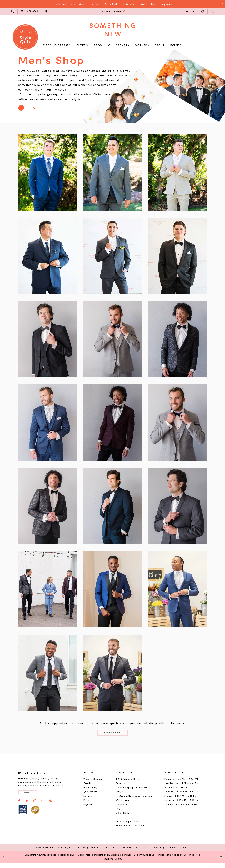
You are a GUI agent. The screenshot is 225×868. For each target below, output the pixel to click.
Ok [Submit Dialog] (220, 862)
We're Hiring (123, 806)
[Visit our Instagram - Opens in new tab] (35, 809)
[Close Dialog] (5, 862)
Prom (86, 806)
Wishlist (185, 853)
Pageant (88, 810)
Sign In (157, 853)
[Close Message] (222, 4)
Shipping (96, 853)
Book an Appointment (113, 736)
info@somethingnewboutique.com (134, 801)
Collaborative (123, 818)
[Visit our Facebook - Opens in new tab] (19, 809)
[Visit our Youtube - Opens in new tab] (50, 809)
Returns (111, 853)
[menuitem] (13, 11)
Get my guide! (36, 799)
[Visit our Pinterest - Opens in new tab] (42, 809)
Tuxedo (87, 789)
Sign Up (171, 853)
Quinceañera (90, 797)
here (119, 864)
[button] (13, 11)
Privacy (81, 853)
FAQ (118, 814)
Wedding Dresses (93, 784)
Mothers (88, 801)
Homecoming (90, 793)
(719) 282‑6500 (124, 797)
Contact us (122, 810)
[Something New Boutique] (113, 30)
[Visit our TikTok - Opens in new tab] (27, 809)
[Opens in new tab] (23, 817)
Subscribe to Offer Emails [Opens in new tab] (130, 831)
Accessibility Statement (134, 853)
